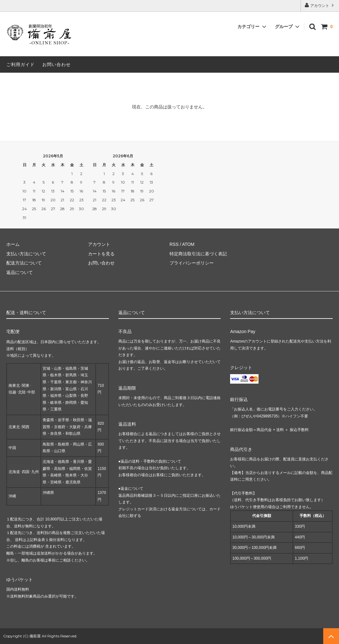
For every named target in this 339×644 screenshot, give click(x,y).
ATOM (188, 244)
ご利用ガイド (21, 64)
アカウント (320, 5)
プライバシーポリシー (192, 263)
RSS (174, 244)
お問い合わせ (56, 64)
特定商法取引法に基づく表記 (198, 254)
